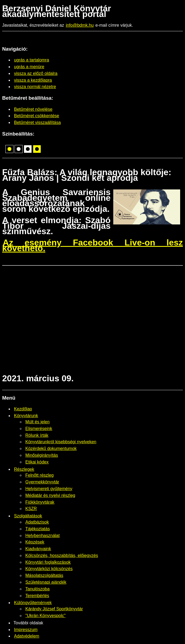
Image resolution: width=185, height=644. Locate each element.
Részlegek (24, 469)
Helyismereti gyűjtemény (49, 489)
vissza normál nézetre (35, 87)
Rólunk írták (37, 435)
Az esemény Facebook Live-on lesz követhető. (92, 245)
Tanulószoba (37, 589)
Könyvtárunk (26, 416)
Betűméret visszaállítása (37, 122)
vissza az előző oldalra (36, 73)
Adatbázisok (37, 522)
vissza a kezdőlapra (33, 80)
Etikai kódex (37, 462)
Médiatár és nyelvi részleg (50, 495)
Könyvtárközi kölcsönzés (49, 569)
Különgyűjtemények (33, 603)
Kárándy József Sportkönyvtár (54, 609)
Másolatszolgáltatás (44, 575)
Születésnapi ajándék (46, 582)
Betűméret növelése (33, 109)
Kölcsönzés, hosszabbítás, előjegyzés (62, 555)
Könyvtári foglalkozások (48, 562)
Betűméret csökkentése (37, 116)
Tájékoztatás (38, 529)
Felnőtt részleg (40, 475)
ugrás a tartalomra (32, 60)
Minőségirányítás (42, 455)
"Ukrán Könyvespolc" (45, 616)
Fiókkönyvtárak (40, 502)
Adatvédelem (27, 636)
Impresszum (26, 630)
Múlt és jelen (37, 422)
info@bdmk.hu (80, 25)
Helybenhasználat (42, 536)
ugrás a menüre (29, 67)
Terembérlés (37, 596)
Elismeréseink (39, 429)
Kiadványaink (38, 549)
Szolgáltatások (28, 516)
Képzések (35, 542)
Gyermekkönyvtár (42, 482)
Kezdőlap (23, 409)
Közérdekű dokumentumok (51, 449)
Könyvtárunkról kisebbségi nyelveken (61, 442)
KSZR (31, 509)
